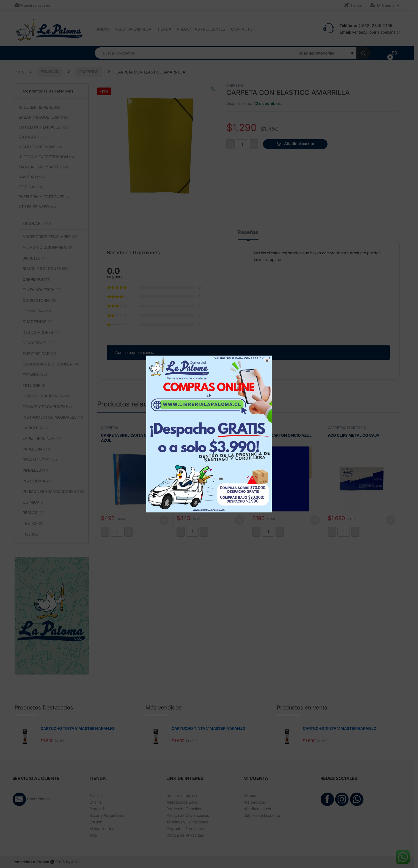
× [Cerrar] (267, 360)
